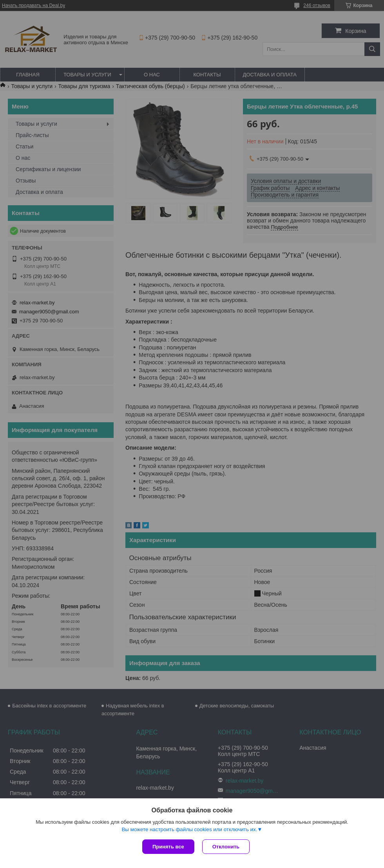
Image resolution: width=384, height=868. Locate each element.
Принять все (168, 847)
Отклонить (226, 847)
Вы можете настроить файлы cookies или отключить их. (189, 829)
